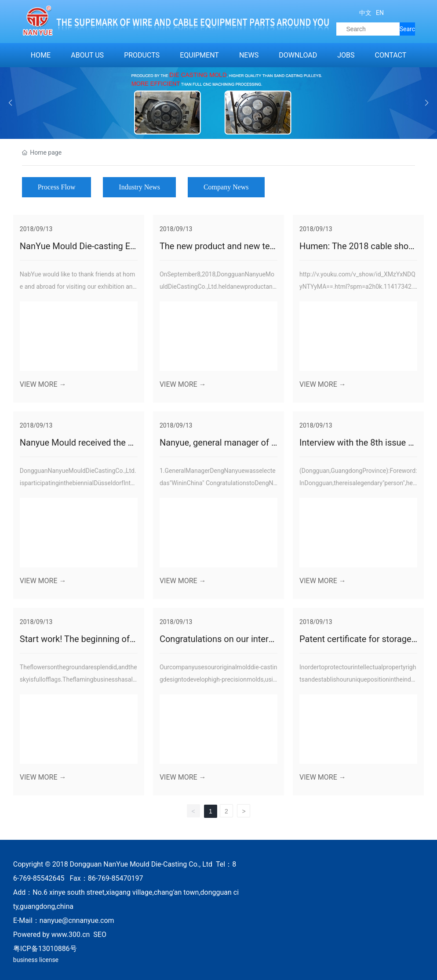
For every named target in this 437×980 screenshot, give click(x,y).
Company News (226, 187)
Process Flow (57, 187)
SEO (100, 935)
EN (379, 13)
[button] (427, 103)
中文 (365, 13)
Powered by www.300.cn (52, 935)
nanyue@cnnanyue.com (77, 920)
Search (407, 31)
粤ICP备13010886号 (45, 949)
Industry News (139, 187)
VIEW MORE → (43, 384)
